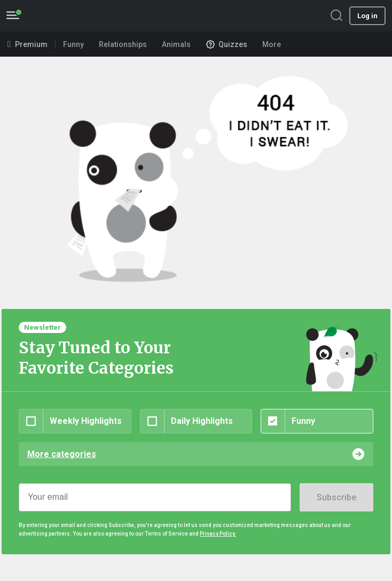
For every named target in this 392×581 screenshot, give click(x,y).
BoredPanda (63, 16)
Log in (367, 16)
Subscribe (336, 497)
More (275, 44)
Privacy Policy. (218, 534)
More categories (62, 454)
